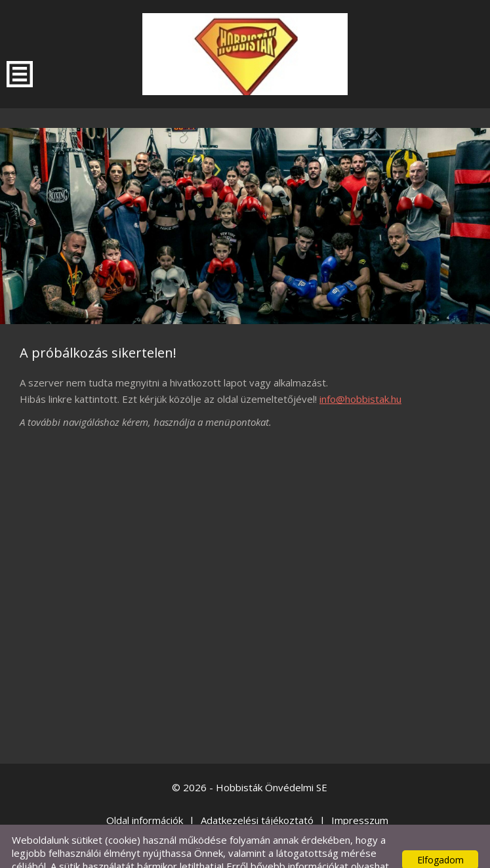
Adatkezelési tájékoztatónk (88, 853)
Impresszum (360, 794)
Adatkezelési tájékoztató (257, 794)
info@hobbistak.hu (360, 373)
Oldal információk (145, 794)
